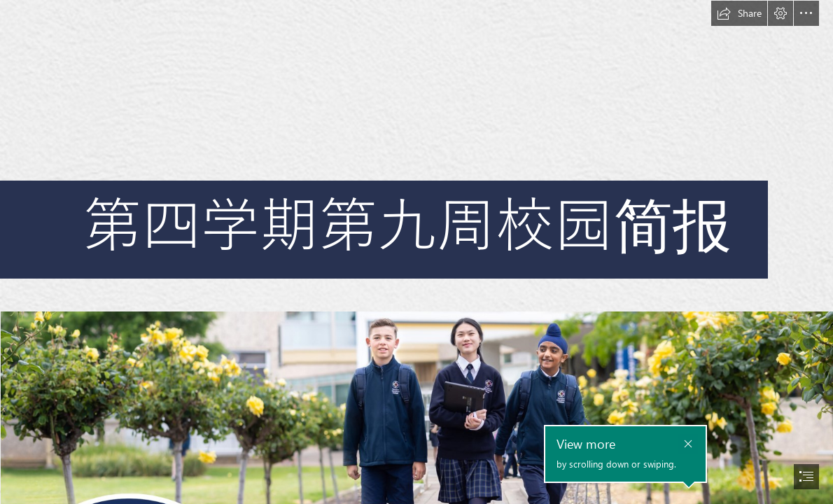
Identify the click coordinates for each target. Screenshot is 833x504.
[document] (416, 252)
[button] (739, 13)
